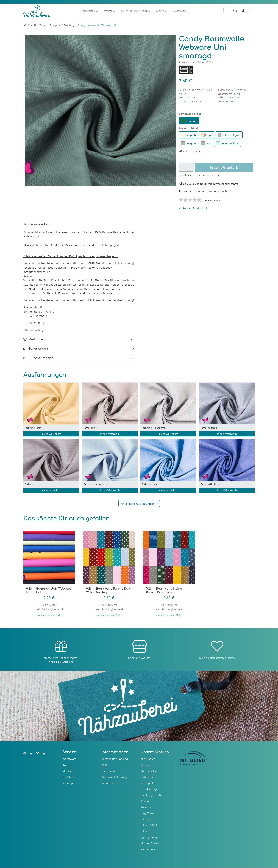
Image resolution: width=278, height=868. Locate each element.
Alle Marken (148, 759)
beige (207, 135)
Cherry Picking (149, 771)
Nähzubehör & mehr (144, 11)
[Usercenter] (243, 11)
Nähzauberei (148, 849)
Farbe (188, 128)
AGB (104, 765)
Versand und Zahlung (115, 759)
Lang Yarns (147, 813)
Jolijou (145, 801)
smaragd (189, 121)
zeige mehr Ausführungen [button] (140, 504)
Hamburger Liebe (151, 795)
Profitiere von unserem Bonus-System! (205, 191)
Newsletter (69, 777)
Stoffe (118, 11)
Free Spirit (147, 783)
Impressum (108, 783)
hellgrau (189, 144)
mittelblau (210, 485)
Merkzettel (69, 771)
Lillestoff (146, 831)
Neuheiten (98, 11)
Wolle (170, 11)
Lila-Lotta (146, 819)
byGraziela (147, 765)
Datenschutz (109, 771)
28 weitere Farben (191, 152)
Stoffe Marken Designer (45, 25)
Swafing (69, 25)
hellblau (150, 485)
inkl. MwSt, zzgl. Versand (190, 102)
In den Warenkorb (51, 434)
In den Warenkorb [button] (224, 167)
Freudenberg (149, 789)
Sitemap (68, 783)
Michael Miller (149, 843)
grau (206, 144)
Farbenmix (147, 777)
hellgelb (188, 135)
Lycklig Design (149, 837)
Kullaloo (145, 807)
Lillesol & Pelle (149, 825)
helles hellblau (228, 144)
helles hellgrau (229, 135)
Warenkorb (69, 759)
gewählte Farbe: (190, 114)
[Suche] (235, 11)
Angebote (189, 11)
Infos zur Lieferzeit (226, 102)
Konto (66, 765)
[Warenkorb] (251, 11)
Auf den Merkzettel (193, 208)
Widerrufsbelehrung (114, 777)
